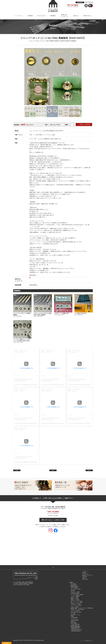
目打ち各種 (73, 584)
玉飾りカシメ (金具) (75, 600)
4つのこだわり (42, 16)
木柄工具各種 (74, 585)
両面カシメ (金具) (75, 599)
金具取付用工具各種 (75, 593)
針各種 (72, 616)
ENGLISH (89, 2)
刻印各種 (73, 591)
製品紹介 (71, 582)
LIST (53, 470)
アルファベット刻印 (75, 592)
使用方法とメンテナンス (64, 16)
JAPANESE (80, 2)
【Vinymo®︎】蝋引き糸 (76, 631)
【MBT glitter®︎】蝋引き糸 (76, 630)
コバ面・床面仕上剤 (75, 624)
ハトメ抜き (73, 613)
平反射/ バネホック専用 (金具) (77, 609)
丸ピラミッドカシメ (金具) (77, 601)
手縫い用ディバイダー (76, 615)
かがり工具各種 (74, 588)
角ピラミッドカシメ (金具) (77, 603)
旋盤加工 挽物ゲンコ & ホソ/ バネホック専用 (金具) (82, 608)
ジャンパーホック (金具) (76, 605)
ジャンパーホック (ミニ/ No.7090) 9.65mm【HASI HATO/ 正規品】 (53, 41)
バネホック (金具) (75, 607)
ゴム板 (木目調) (74, 618)
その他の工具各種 (75, 620)
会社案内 (30, 16)
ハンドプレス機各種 (75, 596)
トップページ (19, 16)
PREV (17, 470)
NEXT (89, 470)
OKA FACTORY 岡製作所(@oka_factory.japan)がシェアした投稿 (31, 385)
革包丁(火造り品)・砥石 (76, 612)
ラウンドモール (74, 619)
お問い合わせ (87, 16)
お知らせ (76, 16)
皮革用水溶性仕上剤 (75, 626)
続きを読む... (33, 275)
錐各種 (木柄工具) (75, 587)
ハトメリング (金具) (75, 611)
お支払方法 (85, 577)
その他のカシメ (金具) (76, 604)
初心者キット (74, 622)
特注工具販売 (74, 623)
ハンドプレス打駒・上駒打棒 (77, 595)
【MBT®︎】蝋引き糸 (75, 628)
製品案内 (53, 16)
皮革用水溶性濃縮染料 (76, 627)
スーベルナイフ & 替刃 (76, 589)
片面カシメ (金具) (75, 597)
